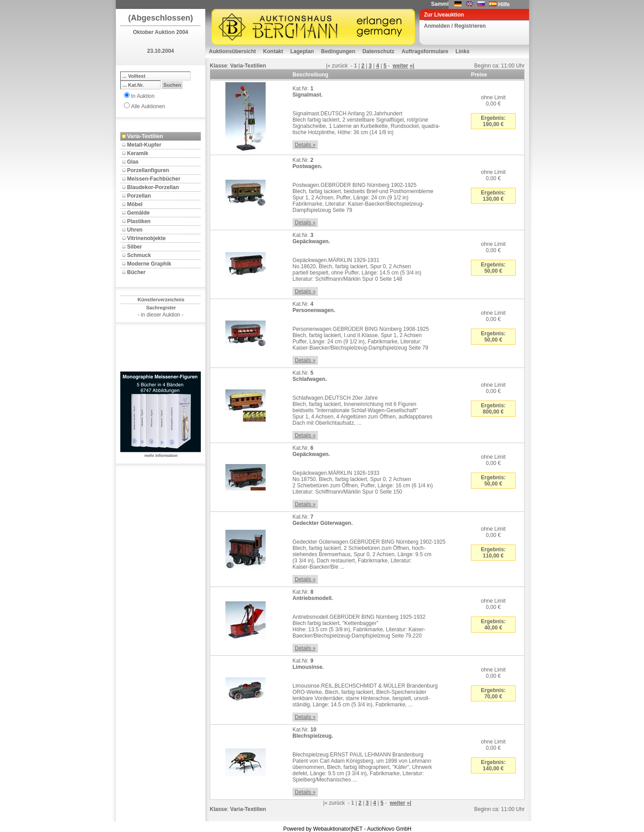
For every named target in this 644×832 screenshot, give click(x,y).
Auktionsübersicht (232, 51)
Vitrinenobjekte (146, 238)
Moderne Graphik (149, 264)
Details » (305, 145)
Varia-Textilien (145, 136)
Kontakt (273, 51)
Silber (134, 247)
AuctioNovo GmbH (389, 829)
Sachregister (161, 308)
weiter (400, 66)
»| (412, 66)
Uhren (135, 230)
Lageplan (302, 51)
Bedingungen (338, 51)
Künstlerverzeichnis (161, 300)
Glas (133, 162)
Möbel (135, 204)
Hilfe (504, 4)
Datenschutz (378, 51)
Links (462, 51)
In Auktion (143, 96)
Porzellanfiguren (148, 170)
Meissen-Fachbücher (154, 179)
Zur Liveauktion (444, 15)
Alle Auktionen (148, 106)
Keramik (138, 153)
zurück (340, 66)
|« (328, 66)
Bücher (136, 272)
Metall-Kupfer (144, 145)
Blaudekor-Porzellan (153, 187)
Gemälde (138, 213)
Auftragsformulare (425, 51)
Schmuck (139, 255)
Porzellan (139, 196)
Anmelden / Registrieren (455, 26)
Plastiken (139, 221)
